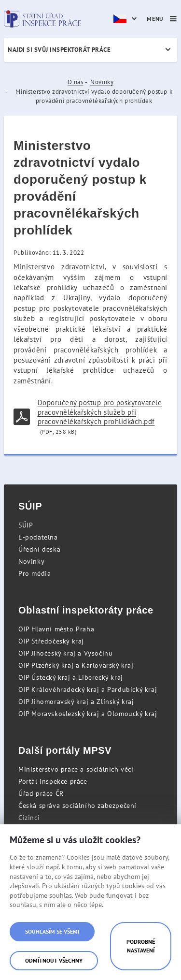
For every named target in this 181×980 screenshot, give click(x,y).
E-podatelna (38, 537)
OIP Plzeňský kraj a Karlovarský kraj (76, 665)
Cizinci (29, 818)
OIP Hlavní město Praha (56, 629)
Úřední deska (39, 549)
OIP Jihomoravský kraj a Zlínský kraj (76, 702)
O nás (76, 82)
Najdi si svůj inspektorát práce (59, 50)
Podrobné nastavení (141, 946)
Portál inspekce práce (53, 781)
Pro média (35, 573)
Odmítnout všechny (54, 960)
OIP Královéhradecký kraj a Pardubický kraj (88, 689)
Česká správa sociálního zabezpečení (77, 805)
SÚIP (26, 525)
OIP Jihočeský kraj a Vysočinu (65, 653)
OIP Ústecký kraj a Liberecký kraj (71, 677)
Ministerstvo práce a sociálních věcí (76, 769)
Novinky (102, 82)
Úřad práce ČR (41, 793)
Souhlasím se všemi (52, 931)
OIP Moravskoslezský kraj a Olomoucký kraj (88, 714)
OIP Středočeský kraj (51, 641)
